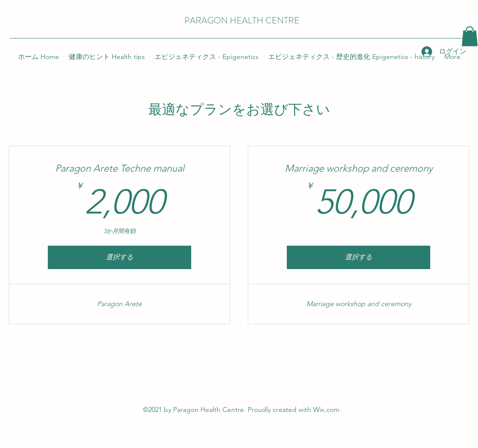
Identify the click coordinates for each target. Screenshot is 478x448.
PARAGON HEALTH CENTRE (242, 20)
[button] (470, 36)
